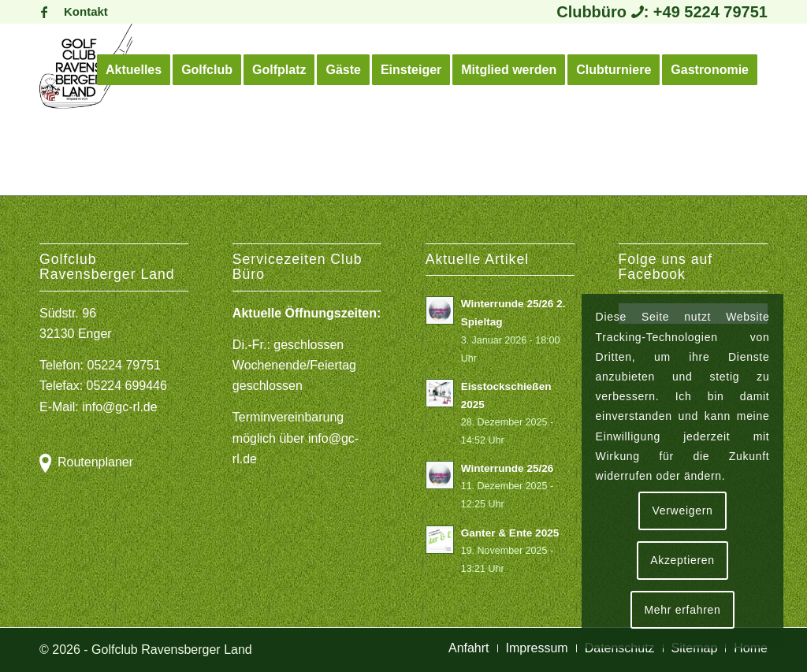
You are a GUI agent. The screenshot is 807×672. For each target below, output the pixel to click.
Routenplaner (95, 462)
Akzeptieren (682, 560)
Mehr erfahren (682, 610)
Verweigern (682, 510)
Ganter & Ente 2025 (510, 533)
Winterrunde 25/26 (508, 468)
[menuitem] (82, 12)
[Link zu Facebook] (44, 12)
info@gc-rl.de (119, 407)
